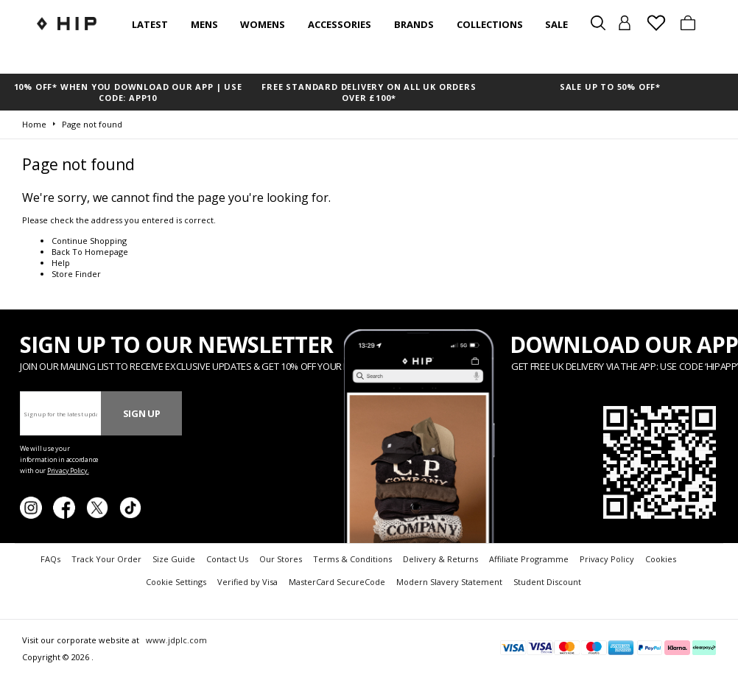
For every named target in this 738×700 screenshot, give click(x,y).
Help (61, 263)
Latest (150, 24)
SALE (556, 24)
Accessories (340, 24)
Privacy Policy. (68, 470)
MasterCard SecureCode (337, 582)
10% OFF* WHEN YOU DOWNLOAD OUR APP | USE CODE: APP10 (128, 92)
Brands (414, 24)
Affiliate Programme (529, 559)
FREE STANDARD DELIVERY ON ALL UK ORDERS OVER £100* (369, 92)
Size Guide (174, 559)
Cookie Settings (176, 582)
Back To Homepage (90, 252)
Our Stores (281, 559)
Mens (204, 24)
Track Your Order (106, 559)
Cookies (661, 559)
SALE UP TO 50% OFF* (610, 87)
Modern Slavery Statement (449, 582)
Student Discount (547, 582)
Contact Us (227, 559)
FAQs (50, 559)
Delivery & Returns (440, 559)
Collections (490, 24)
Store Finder (76, 274)
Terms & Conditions (352, 559)
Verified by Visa (247, 582)
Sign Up (142, 413)
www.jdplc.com (175, 640)
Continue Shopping (89, 241)
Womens (263, 24)
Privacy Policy (607, 559)
